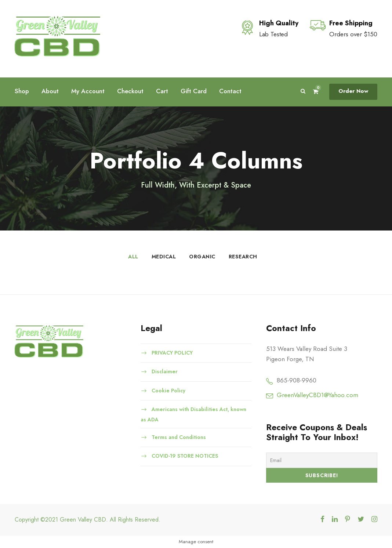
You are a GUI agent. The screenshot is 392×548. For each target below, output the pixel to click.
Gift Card (194, 91)
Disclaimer (165, 371)
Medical (164, 257)
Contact (230, 91)
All (133, 257)
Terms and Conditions (179, 437)
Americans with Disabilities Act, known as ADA (193, 414)
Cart (162, 91)
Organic (202, 257)
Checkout (130, 91)
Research (243, 257)
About (50, 91)
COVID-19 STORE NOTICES (185, 456)
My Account (88, 91)
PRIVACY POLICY (172, 352)
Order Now (353, 91)
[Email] (322, 460)
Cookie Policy (168, 390)
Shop (22, 91)
